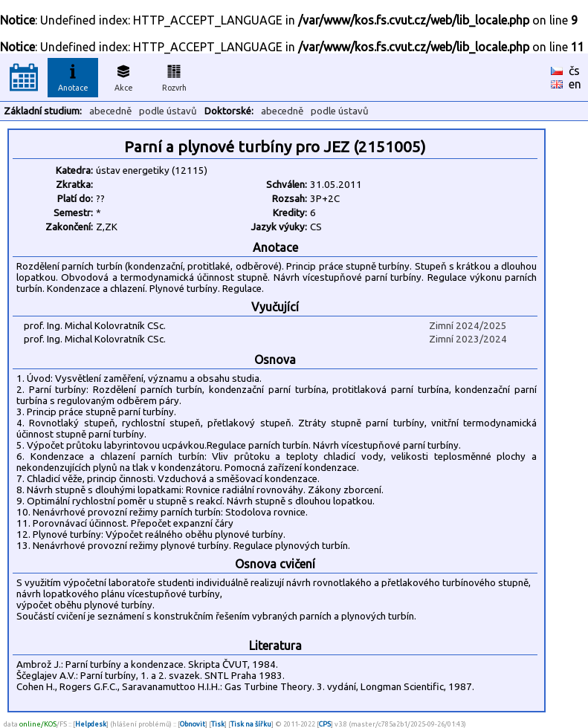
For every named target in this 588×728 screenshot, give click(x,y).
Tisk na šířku (251, 724)
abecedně (110, 111)
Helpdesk (91, 724)
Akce (123, 76)
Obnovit (193, 724)
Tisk (218, 724)
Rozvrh (174, 76)
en (575, 84)
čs (574, 71)
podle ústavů (168, 111)
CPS (325, 724)
